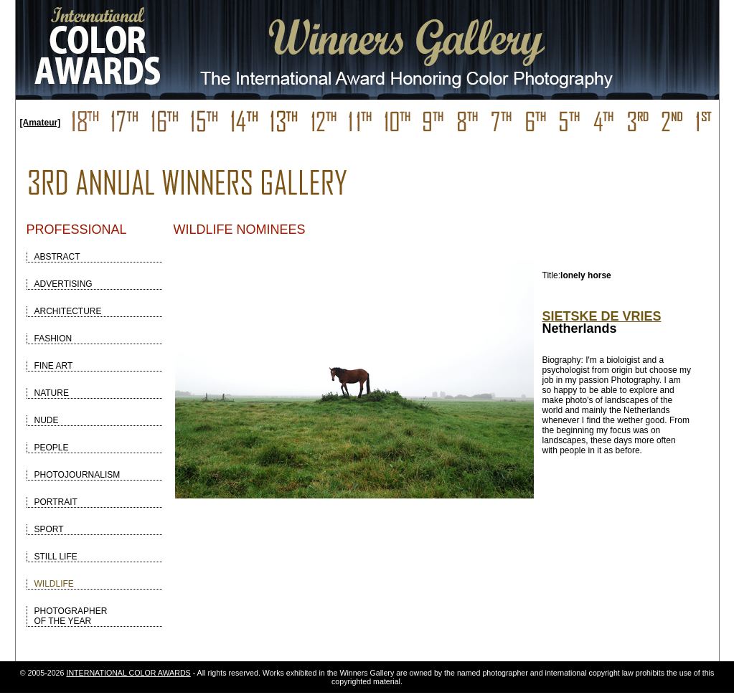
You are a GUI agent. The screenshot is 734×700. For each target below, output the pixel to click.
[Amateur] (41, 123)
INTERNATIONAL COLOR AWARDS (128, 673)
